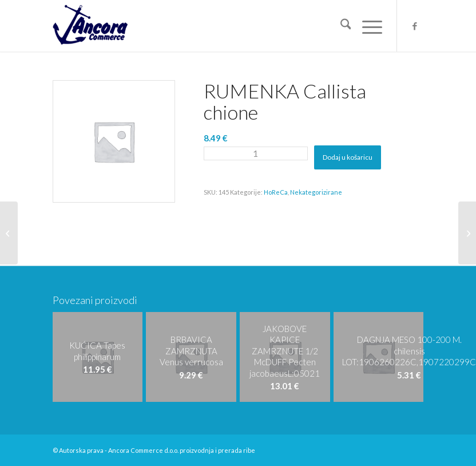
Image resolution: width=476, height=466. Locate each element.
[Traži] (340, 26)
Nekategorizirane (316, 192)
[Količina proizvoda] (256, 153)
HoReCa (276, 192)
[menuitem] (340, 26)
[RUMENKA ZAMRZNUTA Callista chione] (9, 233)
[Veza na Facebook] (415, 26)
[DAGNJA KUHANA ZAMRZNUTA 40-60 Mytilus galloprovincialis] (467, 233)
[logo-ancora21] (90, 26)
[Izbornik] (366, 26)
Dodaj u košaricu (348, 157)
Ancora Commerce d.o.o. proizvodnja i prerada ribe (182, 450)
